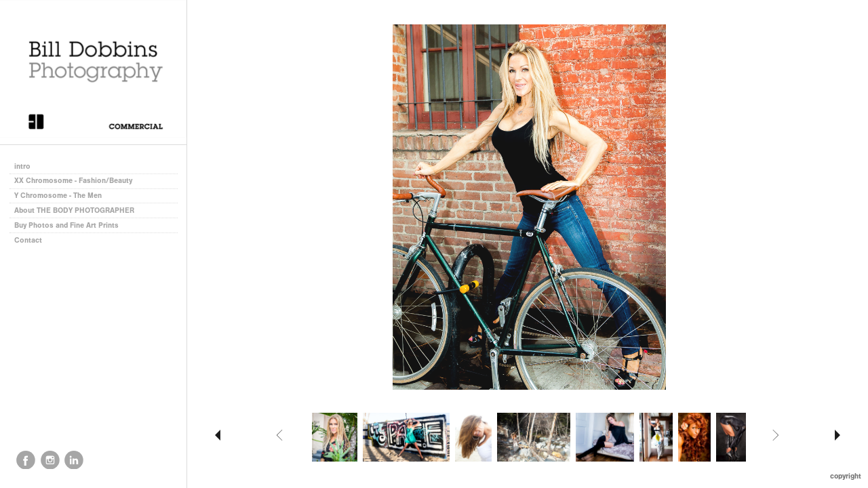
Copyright (846, 476)
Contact (28, 240)
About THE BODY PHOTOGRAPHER (74, 210)
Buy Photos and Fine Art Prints (66, 225)
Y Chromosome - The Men (58, 196)
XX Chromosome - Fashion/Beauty (73, 181)
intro (22, 166)
